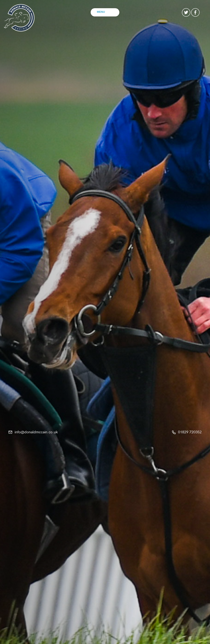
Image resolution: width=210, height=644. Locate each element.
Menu (101, 12)
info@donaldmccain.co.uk (36, 432)
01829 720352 (190, 432)
